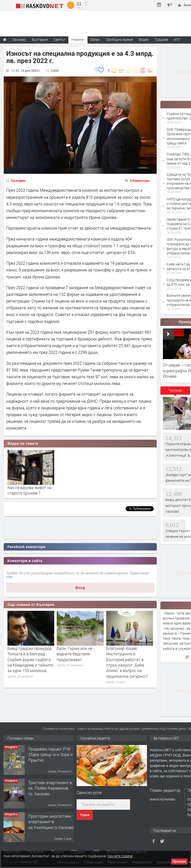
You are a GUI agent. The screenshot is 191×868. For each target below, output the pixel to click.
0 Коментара (140, 181)
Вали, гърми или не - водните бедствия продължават (76, 654)
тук (9, 577)
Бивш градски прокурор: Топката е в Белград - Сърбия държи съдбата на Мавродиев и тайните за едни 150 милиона (30, 659)
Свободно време (119, 39)
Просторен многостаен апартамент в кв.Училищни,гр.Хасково (51, 822)
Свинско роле (89, 792)
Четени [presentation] (175, 390)
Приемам (179, 862)
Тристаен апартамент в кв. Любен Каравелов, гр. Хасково (50, 788)
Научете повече (120, 856)
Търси (85, 815)
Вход (80, 588)
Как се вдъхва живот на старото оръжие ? (30, 490)
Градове (161, 39)
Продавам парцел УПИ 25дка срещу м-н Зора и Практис (50, 754)
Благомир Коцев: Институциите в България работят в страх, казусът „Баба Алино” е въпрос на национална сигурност (127, 662)
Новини (78, 39)
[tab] (175, 392)
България (18, 181)
